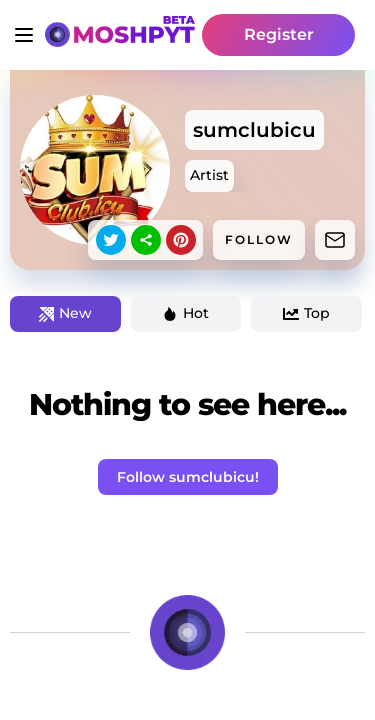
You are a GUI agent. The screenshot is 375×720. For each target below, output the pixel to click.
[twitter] (111, 240)
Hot (185, 313)
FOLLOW (259, 239)
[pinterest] (181, 240)
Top (306, 313)
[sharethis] (146, 240)
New (65, 313)
